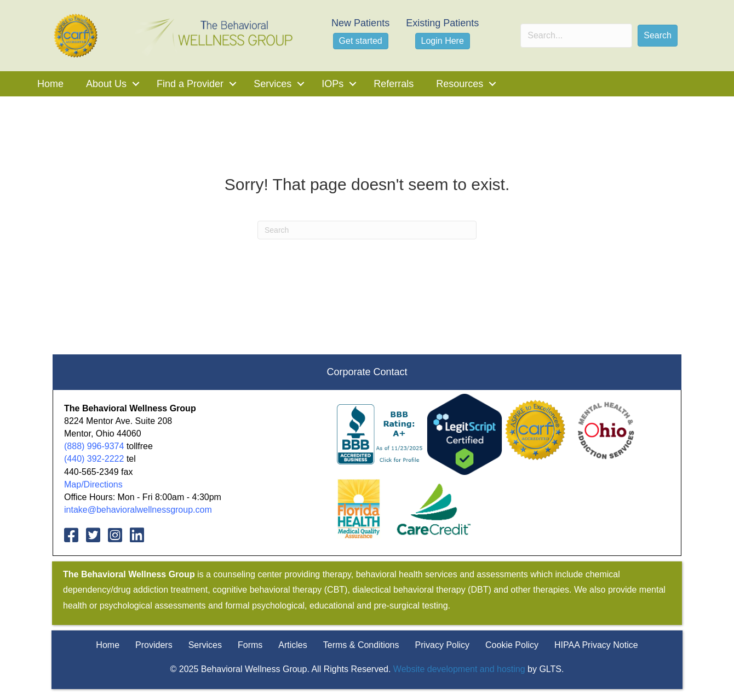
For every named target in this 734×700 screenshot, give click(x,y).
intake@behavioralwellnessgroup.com (138, 510)
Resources (460, 84)
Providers (154, 645)
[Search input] (576, 36)
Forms (250, 645)
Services (273, 84)
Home (50, 84)
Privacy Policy (442, 645)
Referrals (394, 84)
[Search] (367, 230)
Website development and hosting (459, 669)
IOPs (332, 84)
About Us (106, 84)
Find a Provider (190, 84)
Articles (293, 645)
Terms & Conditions (361, 645)
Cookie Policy (512, 645)
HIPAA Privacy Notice (596, 645)
